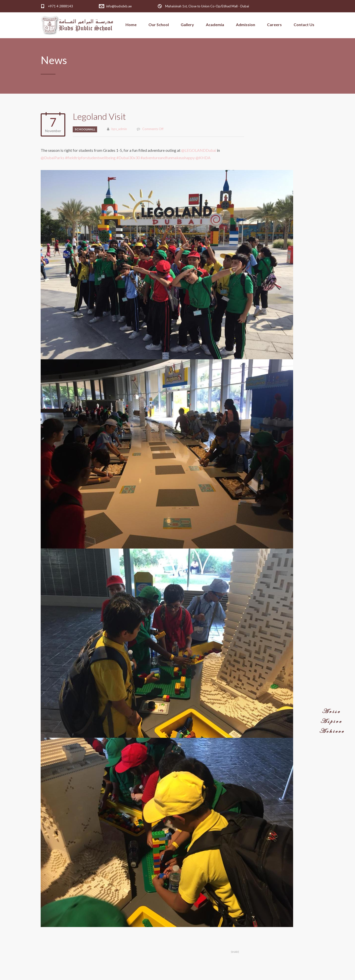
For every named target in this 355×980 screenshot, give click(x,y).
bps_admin (119, 129)
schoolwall (85, 129)
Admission (246, 25)
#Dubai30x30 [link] (128, 158)
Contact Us (304, 25)
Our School (159, 25)
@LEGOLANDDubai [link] (199, 150)
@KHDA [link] (203, 158)
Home (131, 25)
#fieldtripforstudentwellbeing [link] (90, 158)
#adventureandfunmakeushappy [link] (168, 158)
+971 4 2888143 (61, 6)
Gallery (187, 25)
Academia (215, 25)
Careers (274, 25)
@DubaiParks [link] (53, 158)
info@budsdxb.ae (119, 6)
